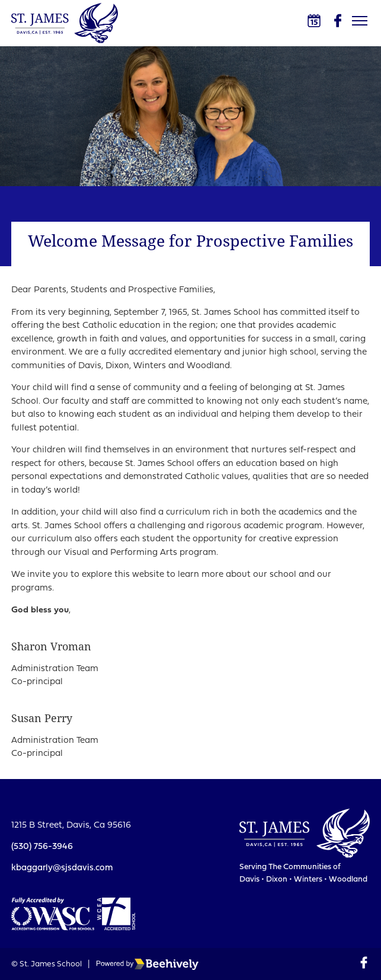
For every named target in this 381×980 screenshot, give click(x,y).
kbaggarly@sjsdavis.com (62, 868)
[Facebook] (338, 21)
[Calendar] (314, 21)
